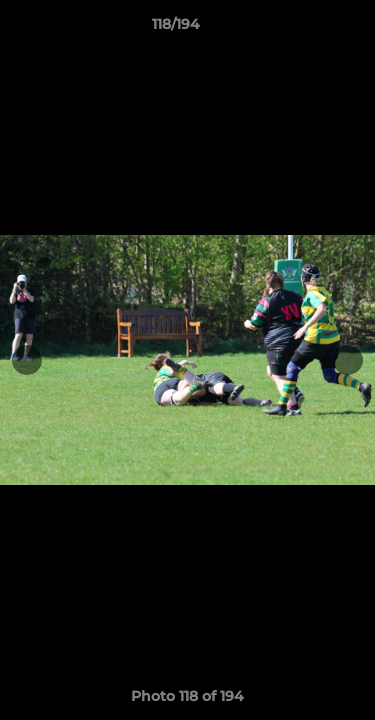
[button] (303, 29)
